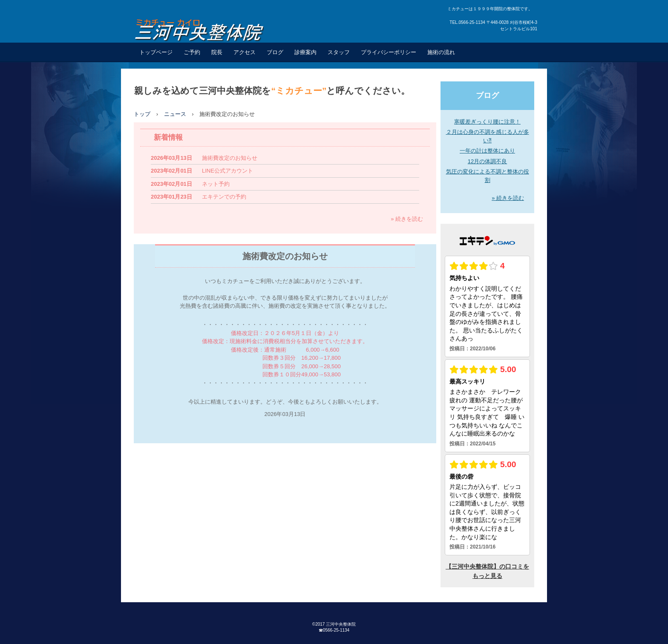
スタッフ (339, 52)
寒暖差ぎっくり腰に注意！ (487, 122)
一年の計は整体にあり (487, 151)
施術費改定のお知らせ (230, 158)
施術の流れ (441, 52)
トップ (142, 114)
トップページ (156, 52)
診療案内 (305, 52)
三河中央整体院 (205, 29)
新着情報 (168, 137)
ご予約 (192, 52)
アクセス (245, 52)
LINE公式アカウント (227, 171)
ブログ (275, 52)
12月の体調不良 (487, 161)
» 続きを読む (407, 219)
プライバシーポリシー (389, 52)
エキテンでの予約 (224, 197)
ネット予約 (216, 184)
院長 (217, 52)
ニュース (175, 114)
